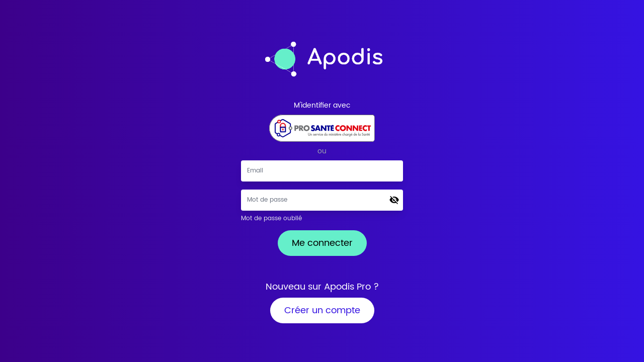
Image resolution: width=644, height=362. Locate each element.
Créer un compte (322, 310)
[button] (394, 200)
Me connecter (322, 243)
